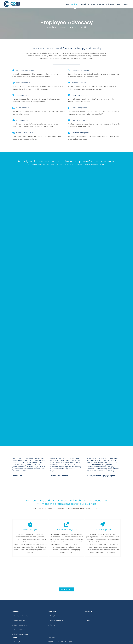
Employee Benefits (21, 616)
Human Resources (56, 620)
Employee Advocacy (21, 634)
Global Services (19, 630)
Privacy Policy (19, 642)
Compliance (54, 616)
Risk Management (20, 625)
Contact (89, 620)
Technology (54, 625)
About (88, 616)
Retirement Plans (20, 620)
